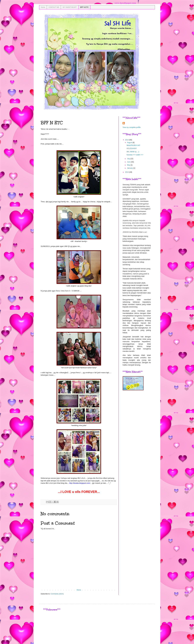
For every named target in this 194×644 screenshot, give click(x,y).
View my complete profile (132, 127)
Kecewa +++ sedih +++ (135, 155)
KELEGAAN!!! (132, 148)
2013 (127, 172)
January (130, 168)
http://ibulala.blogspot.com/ (80, 483)
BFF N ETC (84, 7)
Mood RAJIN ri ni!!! (133, 145)
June (129, 162)
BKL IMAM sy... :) (133, 152)
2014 (127, 140)
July (129, 159)
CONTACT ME (54, 7)
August (130, 143)
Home (43, 7)
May (129, 165)
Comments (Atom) (57, 594)
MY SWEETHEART (70, 7)
